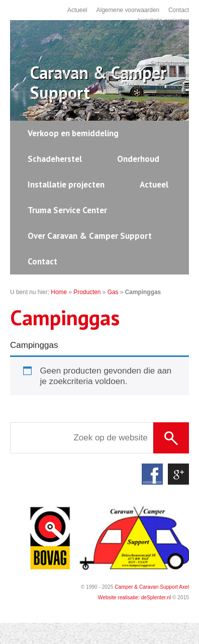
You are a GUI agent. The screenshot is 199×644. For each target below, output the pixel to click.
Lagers (91, 53)
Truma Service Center (67, 210)
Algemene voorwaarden (128, 10)
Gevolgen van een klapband (52, 53)
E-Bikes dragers (174, 32)
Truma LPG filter (114, 98)
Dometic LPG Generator (96, 31)
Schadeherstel (170, 64)
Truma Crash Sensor (55, 98)
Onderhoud (138, 159)
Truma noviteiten (167, 110)
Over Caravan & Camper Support (93, 74)
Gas (113, 292)
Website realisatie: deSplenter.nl (134, 597)
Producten (87, 292)
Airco (148, 32)
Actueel (77, 10)
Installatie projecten (163, 21)
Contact (179, 10)
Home (59, 292)
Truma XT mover (167, 98)
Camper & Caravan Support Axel (152, 587)
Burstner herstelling (171, 75)
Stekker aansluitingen (169, 53)
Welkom (139, 86)
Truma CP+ (174, 86)
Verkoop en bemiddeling (87, 86)
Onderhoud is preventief (157, 42)
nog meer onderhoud (123, 53)
